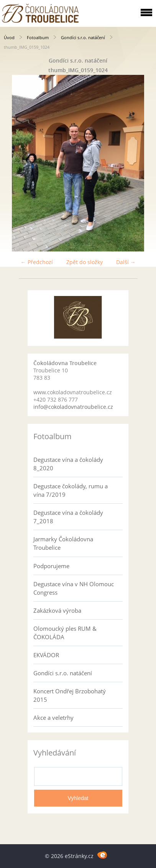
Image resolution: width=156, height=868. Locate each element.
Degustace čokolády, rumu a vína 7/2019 (71, 490)
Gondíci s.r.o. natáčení (83, 37)
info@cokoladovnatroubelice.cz (73, 407)
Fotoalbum (38, 37)
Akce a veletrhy (53, 718)
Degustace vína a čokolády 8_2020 (68, 464)
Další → (126, 262)
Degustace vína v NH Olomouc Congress (74, 588)
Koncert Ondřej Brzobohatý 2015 (70, 695)
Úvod (9, 37)
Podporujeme (51, 566)
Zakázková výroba (57, 610)
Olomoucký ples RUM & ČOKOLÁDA (65, 633)
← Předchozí (37, 262)
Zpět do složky (85, 262)
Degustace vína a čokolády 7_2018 (68, 517)
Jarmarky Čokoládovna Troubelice (63, 543)
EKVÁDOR (46, 655)
